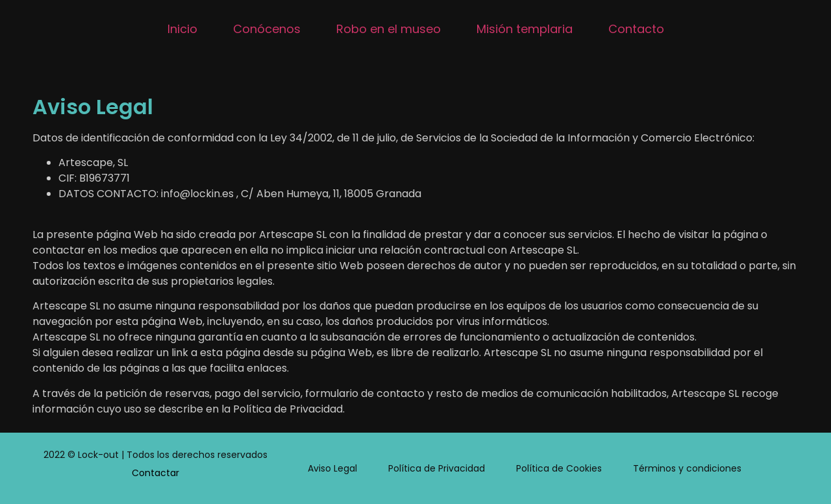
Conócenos (267, 29)
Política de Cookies (559, 468)
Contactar (155, 473)
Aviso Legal (332, 468)
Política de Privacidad (437, 468)
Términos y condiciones (687, 468)
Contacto (636, 29)
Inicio (182, 29)
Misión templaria (525, 29)
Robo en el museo (389, 29)
